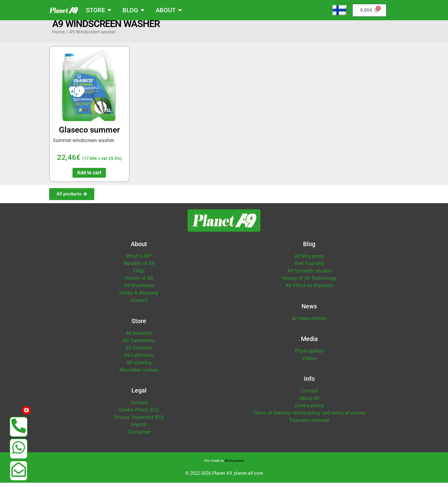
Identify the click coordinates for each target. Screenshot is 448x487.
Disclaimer (139, 436)
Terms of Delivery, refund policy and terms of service (309, 417)
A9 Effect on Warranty (309, 290)
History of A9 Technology (309, 282)
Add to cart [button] (89, 177)
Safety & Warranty (139, 297)
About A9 (309, 402)
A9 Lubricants (139, 359)
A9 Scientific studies (309, 275)
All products (139, 337)
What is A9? (139, 260)
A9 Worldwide (139, 290)
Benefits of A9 (139, 268)
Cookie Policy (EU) (139, 414)
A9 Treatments (139, 345)
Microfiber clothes (139, 374)
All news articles (309, 323)
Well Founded (309, 268)
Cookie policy (309, 410)
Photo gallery (309, 355)
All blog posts (309, 260)
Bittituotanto (234, 465)
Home (58, 36)
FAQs (139, 275)
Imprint (139, 429)
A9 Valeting (139, 367)
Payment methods (309, 425)
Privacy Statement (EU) (139, 421)
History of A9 (139, 282)
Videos (309, 363)
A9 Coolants (139, 352)
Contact (139, 305)
